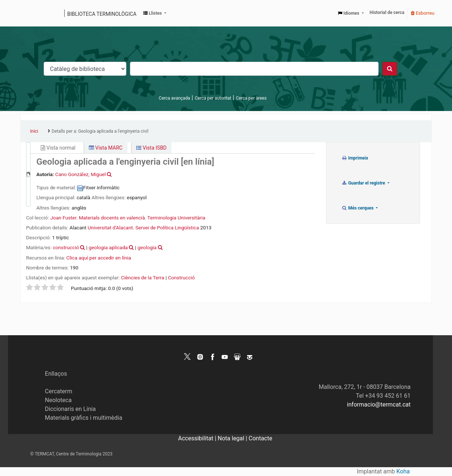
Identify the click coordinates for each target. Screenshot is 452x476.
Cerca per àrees (251, 98)
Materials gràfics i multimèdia (84, 418)
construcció (66, 247)
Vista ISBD (151, 148)
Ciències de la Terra (142, 278)
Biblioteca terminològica (102, 14)
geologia (147, 247)
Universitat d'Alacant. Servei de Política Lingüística (143, 228)
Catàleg (28, 13)
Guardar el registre (364, 183)
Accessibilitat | (198, 438)
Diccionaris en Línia (70, 409)
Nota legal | (233, 438)
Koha (403, 471)
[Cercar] (390, 69)
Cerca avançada (174, 98)
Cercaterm (58, 391)
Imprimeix (355, 158)
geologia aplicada (108, 247)
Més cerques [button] (358, 208)
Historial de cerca (387, 12)
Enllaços (56, 374)
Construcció (181, 278)
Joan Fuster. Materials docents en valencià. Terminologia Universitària (128, 218)
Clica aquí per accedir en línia (99, 258)
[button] (155, 13)
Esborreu (423, 13)
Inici (34, 131)
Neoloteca (58, 400)
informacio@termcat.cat (379, 405)
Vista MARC (106, 148)
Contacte (260, 438)
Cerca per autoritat (213, 98)
